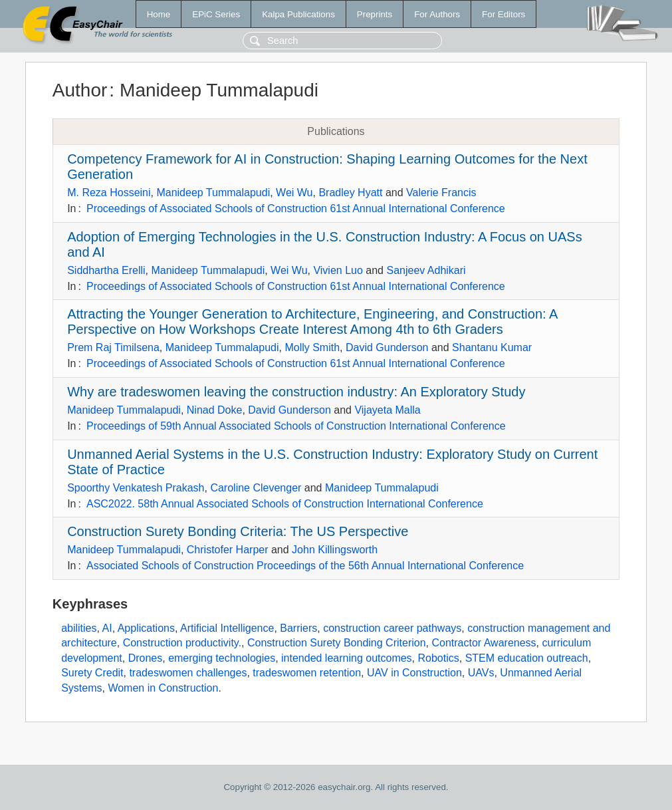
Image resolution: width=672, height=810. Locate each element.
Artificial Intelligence (227, 628)
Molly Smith (312, 347)
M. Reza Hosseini (109, 193)
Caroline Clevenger (256, 488)
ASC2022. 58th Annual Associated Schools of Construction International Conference (285, 504)
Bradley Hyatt (350, 193)
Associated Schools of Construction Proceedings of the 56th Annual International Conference (305, 566)
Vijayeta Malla (387, 410)
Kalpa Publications (298, 14)
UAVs (481, 673)
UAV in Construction (414, 673)
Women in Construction (163, 688)
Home (159, 14)
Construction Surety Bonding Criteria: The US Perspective (238, 531)
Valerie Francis (441, 193)
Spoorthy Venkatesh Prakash (136, 488)
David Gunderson (387, 347)
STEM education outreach (527, 658)
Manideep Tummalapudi (213, 193)
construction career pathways (392, 628)
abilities (79, 628)
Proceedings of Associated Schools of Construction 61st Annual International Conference (296, 208)
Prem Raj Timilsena (113, 347)
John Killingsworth (335, 550)
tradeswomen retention (307, 673)
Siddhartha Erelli (106, 270)
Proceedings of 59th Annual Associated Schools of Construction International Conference (296, 426)
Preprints (375, 14)
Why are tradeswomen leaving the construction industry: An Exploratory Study (296, 392)
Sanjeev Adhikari (426, 270)
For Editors (504, 14)
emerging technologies (222, 658)
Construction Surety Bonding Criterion (337, 643)
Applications (146, 628)
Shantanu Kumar (492, 347)
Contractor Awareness (484, 643)
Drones (146, 658)
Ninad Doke (215, 410)
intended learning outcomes (347, 658)
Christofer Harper (228, 550)
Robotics (439, 658)
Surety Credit (92, 673)
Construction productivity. (182, 643)
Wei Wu (294, 193)
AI (107, 628)
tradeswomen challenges (188, 673)
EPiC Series (216, 14)
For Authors (437, 14)
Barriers (298, 628)
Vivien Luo (338, 270)
